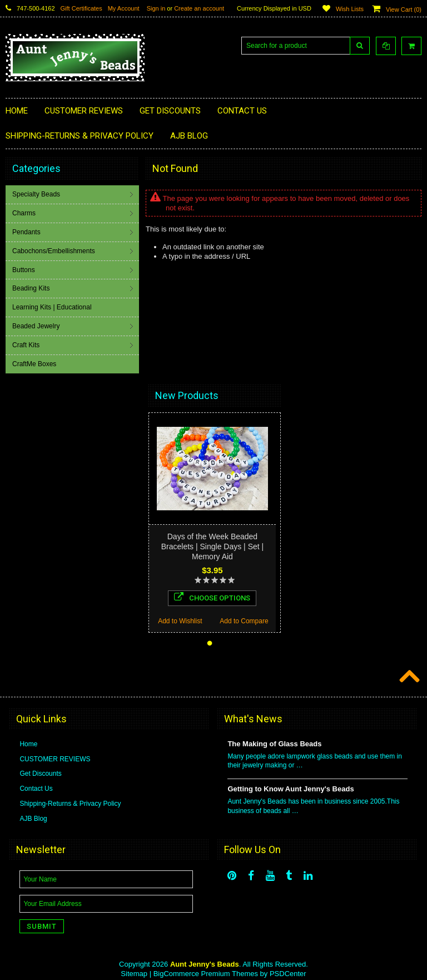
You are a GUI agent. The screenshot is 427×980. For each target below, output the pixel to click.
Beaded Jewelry (36, 326)
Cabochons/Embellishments (54, 251)
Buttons (24, 270)
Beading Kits (31, 288)
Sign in (156, 8)
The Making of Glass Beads (274, 744)
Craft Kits (26, 345)
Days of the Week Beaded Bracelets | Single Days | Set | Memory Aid (212, 546)
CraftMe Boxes (34, 364)
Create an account (199, 8)
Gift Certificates (81, 8)
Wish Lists (350, 9)
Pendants (26, 232)
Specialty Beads (36, 194)
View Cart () (404, 9)
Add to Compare (244, 621)
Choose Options (212, 597)
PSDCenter (288, 974)
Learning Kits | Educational (52, 307)
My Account (124, 8)
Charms (24, 213)
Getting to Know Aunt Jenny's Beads (291, 789)
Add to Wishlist (180, 621)
